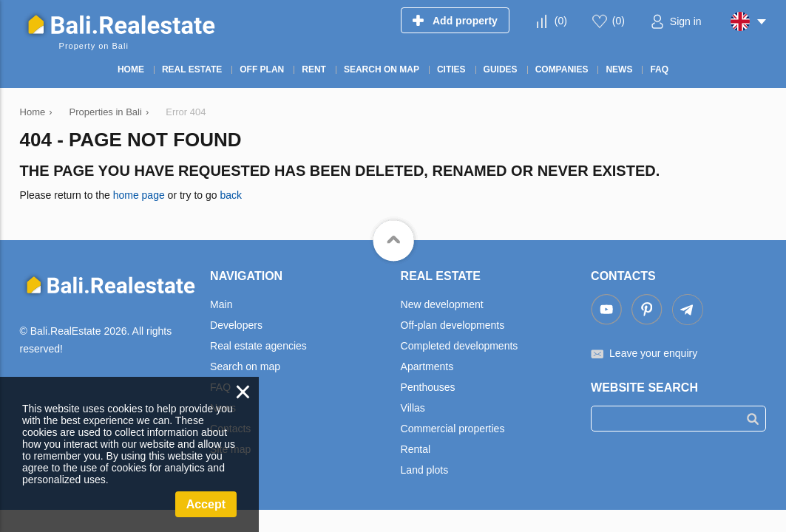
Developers (236, 325)
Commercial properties (453, 429)
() (561, 21)
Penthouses (428, 387)
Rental (416, 449)
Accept (206, 504)
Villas (413, 408)
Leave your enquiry (653, 353)
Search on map (245, 366)
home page (139, 195)
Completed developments (460, 346)
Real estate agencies (258, 346)
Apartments (427, 366)
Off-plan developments (453, 325)
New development (442, 304)
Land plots (425, 470)
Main (221, 304)
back (231, 195)
